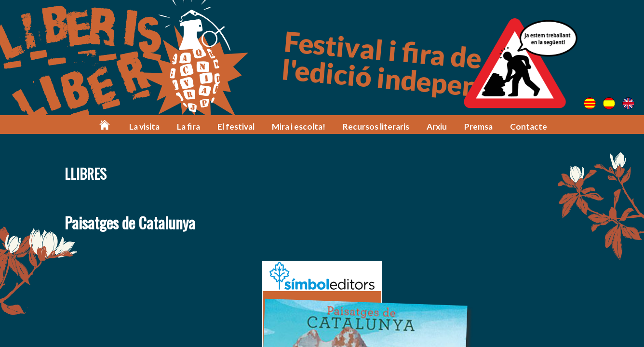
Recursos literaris (376, 127)
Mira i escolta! (299, 127)
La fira (188, 127)
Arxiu (437, 127)
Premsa (478, 127)
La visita (144, 127)
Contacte (529, 127)
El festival (236, 127)
